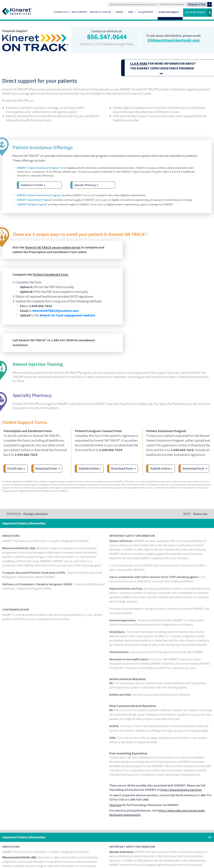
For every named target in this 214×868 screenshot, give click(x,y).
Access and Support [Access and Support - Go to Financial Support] (169, 12)
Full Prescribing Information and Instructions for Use (133, 4)
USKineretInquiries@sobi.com (174, 40)
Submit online (89, 470)
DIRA (131, 12)
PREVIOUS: (27, 514)
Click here (115, 805)
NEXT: (195, 514)
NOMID (119, 12)
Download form (46, 470)
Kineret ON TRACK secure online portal (53, 255)
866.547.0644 (107, 37)
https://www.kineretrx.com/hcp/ (181, 790)
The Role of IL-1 (62, 12)
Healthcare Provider (32, 185)
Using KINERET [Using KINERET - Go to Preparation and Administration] (146, 12)
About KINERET (80, 12)
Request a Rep (197, 4)
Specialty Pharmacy (85, 185)
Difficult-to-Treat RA (100, 12)
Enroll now (15, 470)
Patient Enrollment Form (51, 282)
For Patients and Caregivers (172, 4)
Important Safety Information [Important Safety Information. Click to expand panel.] (24, 837)
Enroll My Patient (195, 12)
